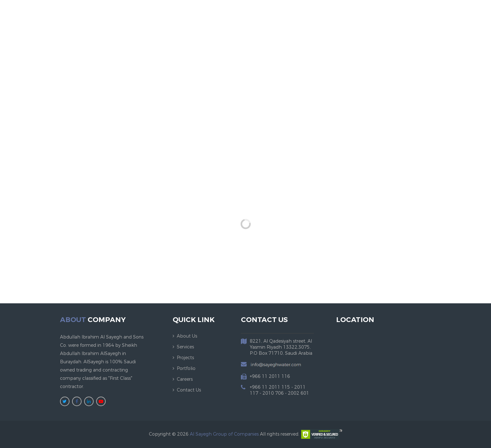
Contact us (189, 390)
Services (185, 347)
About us (187, 336)
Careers (185, 379)
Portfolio (186, 369)
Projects (185, 358)
